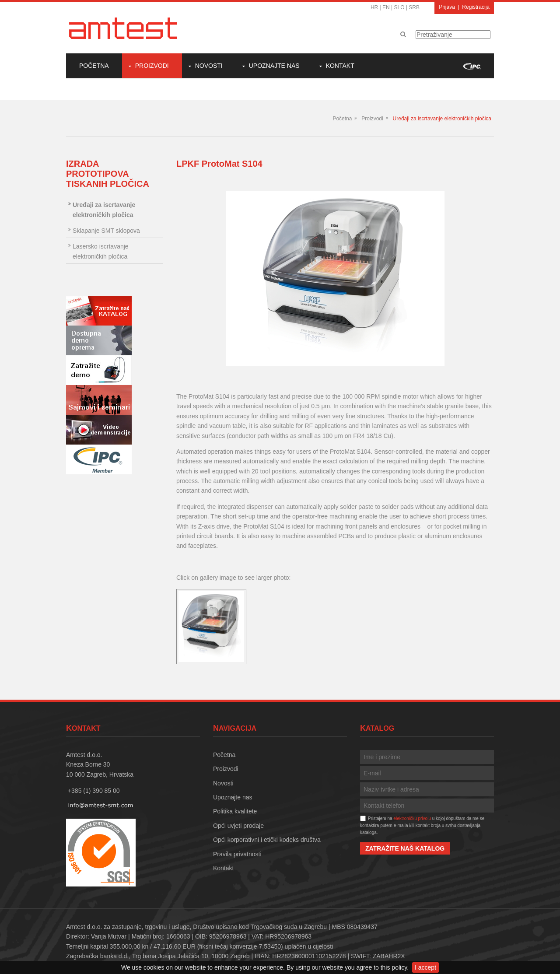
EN (386, 7)
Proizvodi (152, 66)
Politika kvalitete (235, 811)
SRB (414, 7)
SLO (399, 7)
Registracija (476, 7)
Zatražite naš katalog (405, 848)
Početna (94, 66)
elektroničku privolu (412, 818)
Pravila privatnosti (237, 854)
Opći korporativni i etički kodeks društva (267, 840)
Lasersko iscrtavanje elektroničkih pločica (101, 251)
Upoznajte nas (274, 66)
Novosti (209, 66)
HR (374, 7)
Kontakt (340, 66)
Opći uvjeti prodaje (238, 826)
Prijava (447, 7)
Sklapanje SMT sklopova (106, 231)
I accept (425, 967)
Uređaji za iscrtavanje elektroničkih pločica (442, 119)
